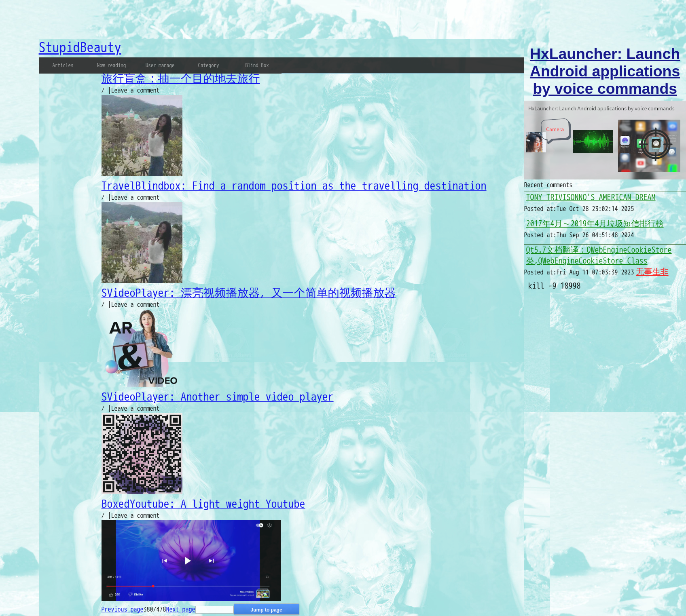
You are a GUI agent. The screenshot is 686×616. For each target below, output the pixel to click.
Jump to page (267, 610)
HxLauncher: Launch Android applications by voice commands (605, 71)
